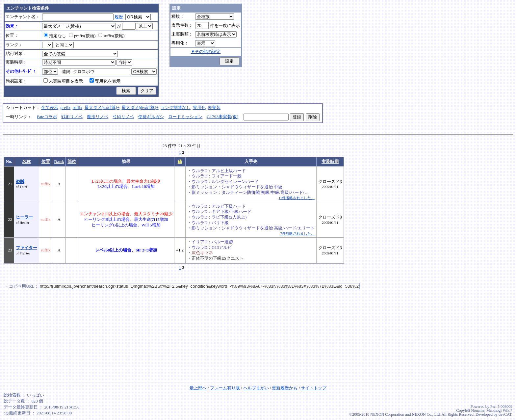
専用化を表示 (105, 81)
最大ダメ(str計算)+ (102, 108)
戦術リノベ (72, 117)
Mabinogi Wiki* (499, 410)
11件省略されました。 (297, 198)
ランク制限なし (176, 108)
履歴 (119, 17)
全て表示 (50, 108)
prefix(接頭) (82, 36)
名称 (26, 162)
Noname (478, 410)
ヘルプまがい (256, 388)
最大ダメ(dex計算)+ (140, 108)
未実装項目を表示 (63, 81)
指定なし (55, 36)
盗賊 (20, 182)
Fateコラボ (47, 117)
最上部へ (198, 388)
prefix (66, 108)
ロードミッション (185, 117)
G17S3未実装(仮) (222, 117)
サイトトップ (314, 388)
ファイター (26, 248)
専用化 (199, 108)
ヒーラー (24, 217)
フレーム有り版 (225, 388)
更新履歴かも (285, 388)
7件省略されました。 (297, 233)
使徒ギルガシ (151, 117)
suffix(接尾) (111, 36)
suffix (78, 108)
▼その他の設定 (206, 52)
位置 (46, 162)
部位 (72, 162)
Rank (59, 162)
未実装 (214, 108)
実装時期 (330, 162)
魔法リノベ (98, 117)
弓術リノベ (123, 117)
